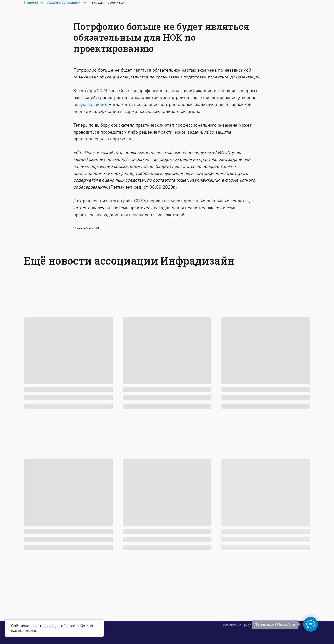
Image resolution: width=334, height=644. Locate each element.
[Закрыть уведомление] (100, 624)
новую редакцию (90, 104)
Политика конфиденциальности (247, 625)
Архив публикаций (64, 2)
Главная (31, 2)
